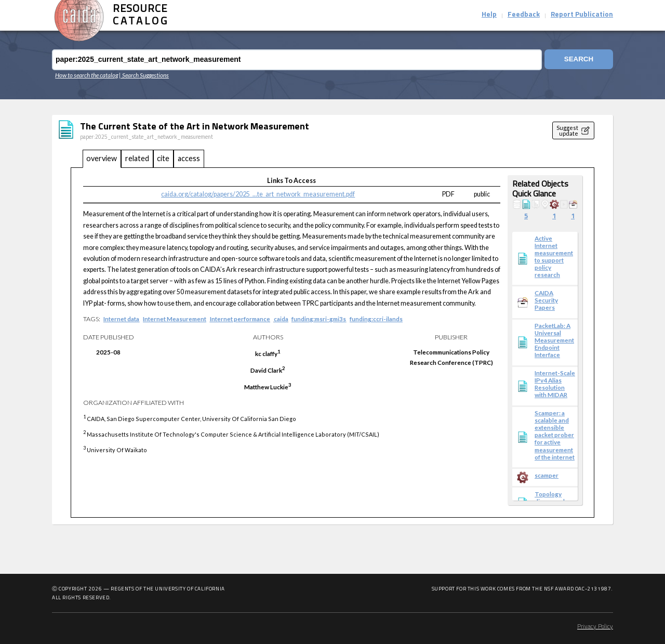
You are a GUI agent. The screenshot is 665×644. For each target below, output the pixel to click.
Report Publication (582, 15)
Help (489, 15)
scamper (547, 475)
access (189, 158)
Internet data (121, 319)
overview (102, 158)
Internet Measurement (175, 319)
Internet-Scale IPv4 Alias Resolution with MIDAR (555, 384)
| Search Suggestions (144, 75)
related (137, 158)
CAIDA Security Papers (546, 300)
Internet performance (240, 319)
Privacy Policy (595, 627)
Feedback (524, 15)
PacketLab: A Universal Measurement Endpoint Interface (554, 340)
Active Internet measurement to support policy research (554, 256)
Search (578, 60)
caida (281, 319)
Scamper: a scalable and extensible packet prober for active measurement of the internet (555, 435)
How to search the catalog (87, 75)
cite (163, 158)
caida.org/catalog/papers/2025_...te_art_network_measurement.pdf (258, 194)
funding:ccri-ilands (376, 319)
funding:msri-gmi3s (319, 319)
